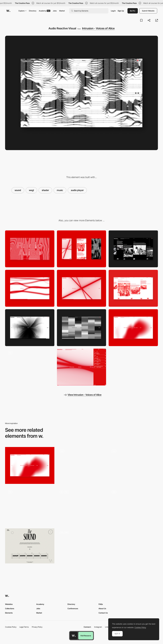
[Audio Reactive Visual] (30, 288)
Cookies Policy (11, 627)
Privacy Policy (37, 627)
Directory (33, 11)
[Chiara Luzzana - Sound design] (30, 546)
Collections (10, 608)
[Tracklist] (82, 367)
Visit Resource (86, 636)
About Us (102, 608)
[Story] (133, 249)
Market (62, 11)
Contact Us (103, 613)
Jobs (55, 11)
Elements (9, 613)
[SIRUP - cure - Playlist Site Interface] (133, 505)
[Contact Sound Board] (133, 464)
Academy (45, 11)
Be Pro (133, 11)
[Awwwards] (8, 11)
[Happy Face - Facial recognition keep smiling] (30, 505)
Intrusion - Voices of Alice (98, 28)
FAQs (101, 604)
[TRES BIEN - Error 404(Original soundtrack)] (82, 465)
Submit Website (148, 11)
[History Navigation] (30, 367)
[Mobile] (82, 249)
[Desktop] (30, 249)
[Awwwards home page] (74, 636)
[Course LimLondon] (82, 506)
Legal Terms (24, 627)
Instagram (98, 627)
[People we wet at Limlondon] (82, 547)
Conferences (73, 608)
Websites (9, 604)
